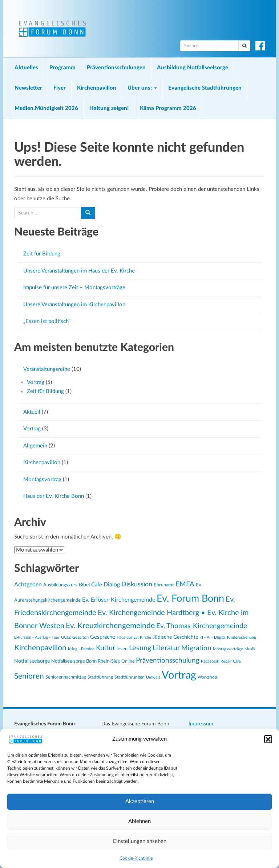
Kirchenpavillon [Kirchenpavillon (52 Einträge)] (40, 648)
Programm (62, 68)
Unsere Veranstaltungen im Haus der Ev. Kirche (79, 271)
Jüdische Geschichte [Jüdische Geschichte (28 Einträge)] (175, 637)
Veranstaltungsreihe (47, 369)
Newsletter (28, 88)
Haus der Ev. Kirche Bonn (54, 496)
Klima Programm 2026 (168, 108)
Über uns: (142, 88)
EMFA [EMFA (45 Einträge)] (185, 584)
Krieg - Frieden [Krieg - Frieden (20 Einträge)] (81, 649)
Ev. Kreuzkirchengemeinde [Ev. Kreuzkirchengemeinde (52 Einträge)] (110, 626)
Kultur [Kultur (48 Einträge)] (106, 648)
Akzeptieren (140, 801)
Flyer (60, 88)
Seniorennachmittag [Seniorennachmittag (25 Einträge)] (66, 677)
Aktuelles (26, 68)
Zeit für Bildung (42, 254)
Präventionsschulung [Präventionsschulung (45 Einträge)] (168, 660)
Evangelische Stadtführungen (205, 88)
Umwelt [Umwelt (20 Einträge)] (153, 677)
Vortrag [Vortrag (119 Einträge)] (179, 675)
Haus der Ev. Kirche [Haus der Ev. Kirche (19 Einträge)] (134, 637)
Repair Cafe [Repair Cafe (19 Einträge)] (231, 661)
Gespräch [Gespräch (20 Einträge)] (80, 637)
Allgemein (35, 446)
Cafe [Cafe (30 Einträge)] (97, 585)
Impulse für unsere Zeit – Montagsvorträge (74, 288)
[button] (268, 739)
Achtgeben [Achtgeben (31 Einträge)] (28, 585)
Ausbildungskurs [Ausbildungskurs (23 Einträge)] (60, 585)
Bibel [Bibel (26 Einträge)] (84, 585)
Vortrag (36, 382)
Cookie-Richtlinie (136, 858)
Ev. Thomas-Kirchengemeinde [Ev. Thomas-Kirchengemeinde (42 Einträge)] (202, 626)
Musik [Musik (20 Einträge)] (250, 649)
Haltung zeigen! (109, 108)
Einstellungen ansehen (140, 841)
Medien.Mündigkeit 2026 (46, 108)
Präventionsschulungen (116, 68)
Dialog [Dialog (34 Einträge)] (112, 585)
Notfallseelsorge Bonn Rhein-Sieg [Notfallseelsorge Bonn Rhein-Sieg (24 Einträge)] (86, 661)
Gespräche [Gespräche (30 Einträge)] (103, 637)
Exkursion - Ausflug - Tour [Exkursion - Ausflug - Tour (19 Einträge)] (37, 637)
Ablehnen (139, 821)
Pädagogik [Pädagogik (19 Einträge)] (210, 661)
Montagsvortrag (42, 480)
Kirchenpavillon (97, 88)
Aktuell (32, 412)
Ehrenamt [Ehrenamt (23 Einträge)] (164, 585)
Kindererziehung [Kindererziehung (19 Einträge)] (242, 637)
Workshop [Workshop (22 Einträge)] (207, 677)
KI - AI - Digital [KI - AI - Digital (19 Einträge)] (213, 637)
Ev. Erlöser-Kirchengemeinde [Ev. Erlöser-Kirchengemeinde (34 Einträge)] (119, 600)
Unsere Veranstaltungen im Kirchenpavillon (74, 305)
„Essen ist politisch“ (47, 321)
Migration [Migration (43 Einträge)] (196, 648)
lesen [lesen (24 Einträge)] (122, 649)
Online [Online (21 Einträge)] (128, 661)
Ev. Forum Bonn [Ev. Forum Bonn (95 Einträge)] (190, 599)
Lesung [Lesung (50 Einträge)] (140, 648)
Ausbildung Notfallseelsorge (193, 68)
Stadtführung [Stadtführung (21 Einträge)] (100, 677)
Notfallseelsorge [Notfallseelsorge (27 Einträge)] (32, 661)
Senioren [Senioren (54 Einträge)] (29, 676)
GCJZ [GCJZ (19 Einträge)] (66, 637)
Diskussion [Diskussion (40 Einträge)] (137, 584)
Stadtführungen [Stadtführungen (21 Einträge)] (130, 677)
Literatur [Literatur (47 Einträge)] (166, 648)
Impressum (201, 724)
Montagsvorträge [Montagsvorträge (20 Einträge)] (228, 649)
